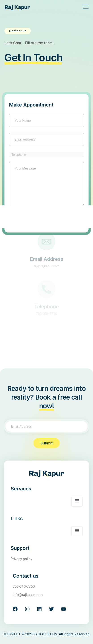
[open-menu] (84, 8)
